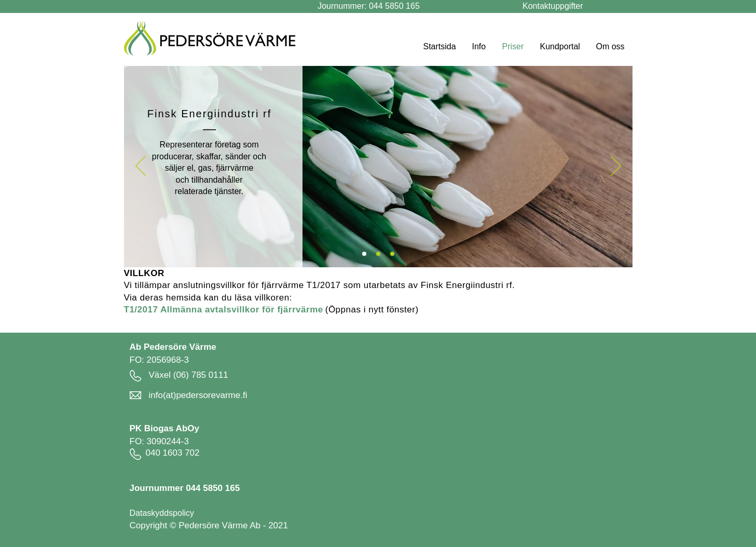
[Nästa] (616, 167)
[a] (364, 254)
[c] (378, 254)
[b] (392, 254)
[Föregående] (141, 167)
